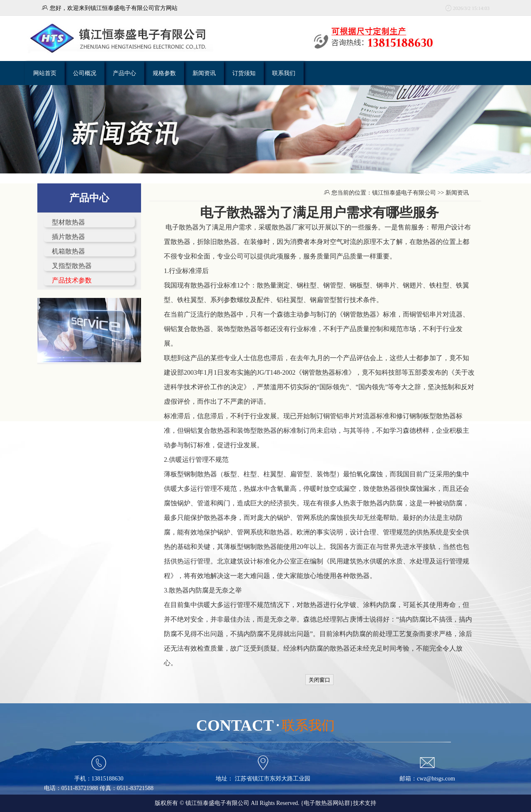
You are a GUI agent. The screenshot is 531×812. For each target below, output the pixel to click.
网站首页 (45, 73)
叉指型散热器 (72, 266)
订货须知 (244, 73)
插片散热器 (68, 237)
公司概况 (85, 73)
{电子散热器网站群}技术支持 (338, 803)
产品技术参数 (72, 280)
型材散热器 (68, 222)
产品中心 (124, 73)
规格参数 (164, 73)
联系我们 (284, 73)
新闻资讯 (204, 73)
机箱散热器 (68, 251)
